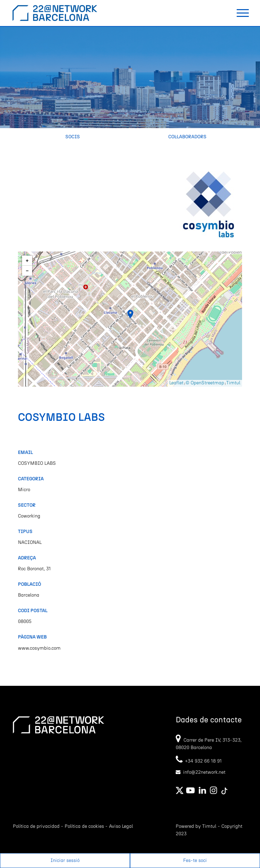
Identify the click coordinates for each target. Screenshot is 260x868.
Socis (73, 137)
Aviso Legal (121, 826)
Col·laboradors (187, 137)
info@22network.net (204, 772)
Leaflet (176, 383)
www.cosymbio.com (39, 648)
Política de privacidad (36, 826)
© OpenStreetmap (205, 383)
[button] (130, 314)
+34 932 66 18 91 (199, 761)
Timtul (233, 383)
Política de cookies (84, 826)
